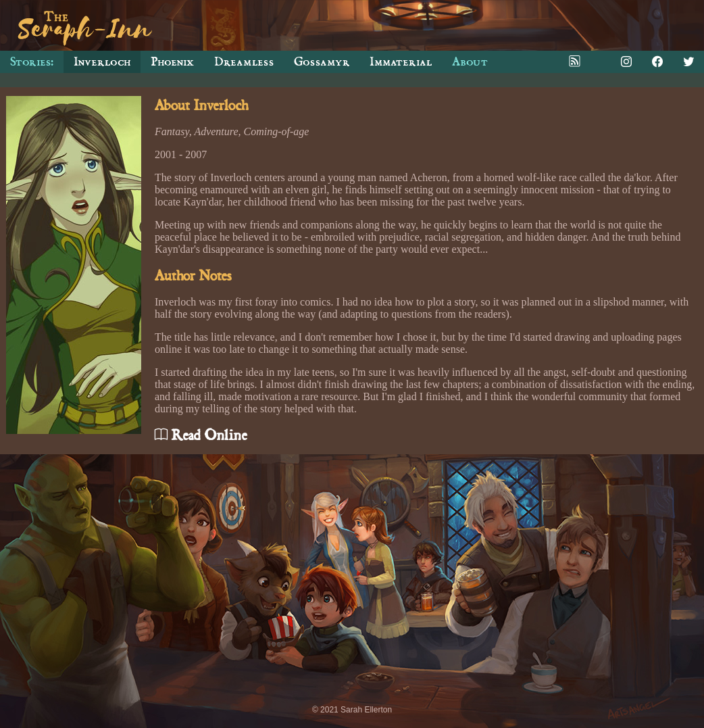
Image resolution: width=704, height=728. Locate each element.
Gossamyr (322, 62)
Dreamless (244, 62)
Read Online (201, 435)
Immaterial (401, 62)
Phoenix (172, 62)
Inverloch (102, 62)
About (470, 62)
